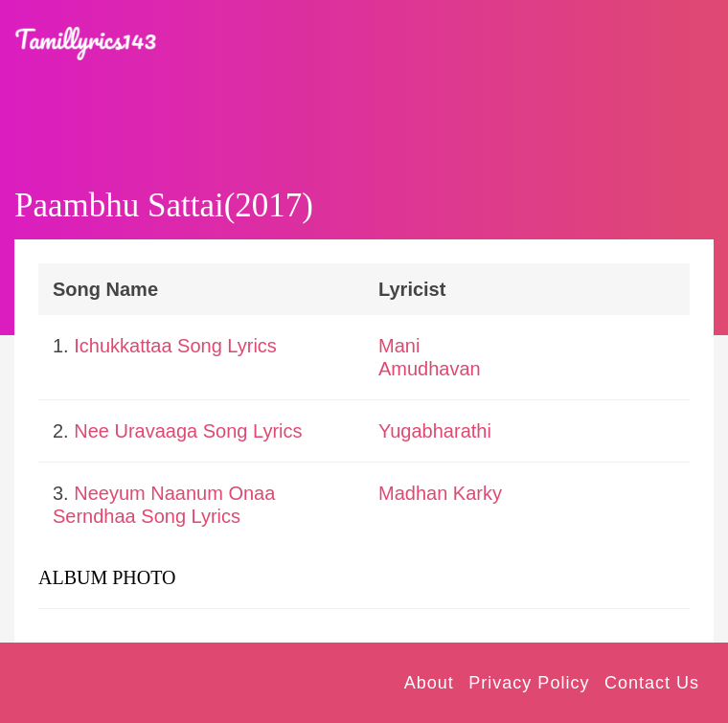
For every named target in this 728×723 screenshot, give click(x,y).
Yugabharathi (435, 431)
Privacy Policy (529, 683)
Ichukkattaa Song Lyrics (175, 346)
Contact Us (652, 683)
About (429, 683)
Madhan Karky (440, 493)
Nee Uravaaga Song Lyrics (188, 431)
